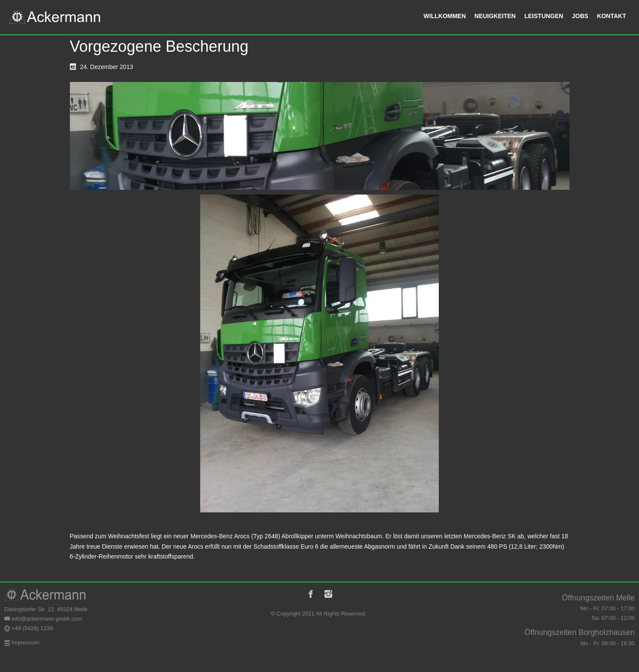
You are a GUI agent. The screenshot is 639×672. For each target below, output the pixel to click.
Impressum (25, 642)
